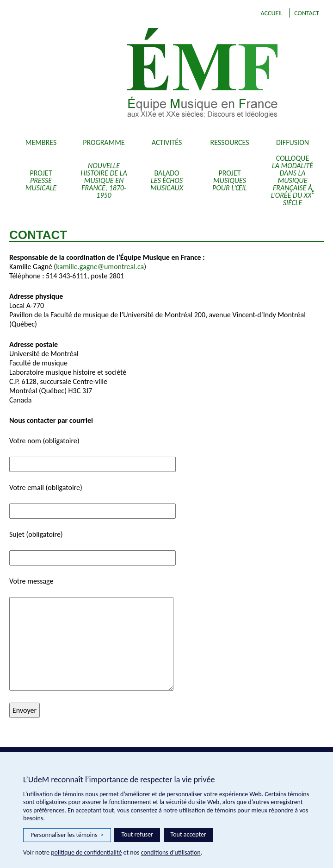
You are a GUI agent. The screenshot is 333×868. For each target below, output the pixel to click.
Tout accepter (188, 834)
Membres (41, 142)
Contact (307, 13)
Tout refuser (137, 834)
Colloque (293, 180)
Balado (167, 180)
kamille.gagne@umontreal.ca (100, 267)
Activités (167, 142)
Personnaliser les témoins (67, 835)
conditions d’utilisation (171, 852)
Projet (41, 180)
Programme (104, 142)
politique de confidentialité (86, 852)
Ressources (230, 142)
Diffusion (293, 142)
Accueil (271, 13)
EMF (205, 74)
